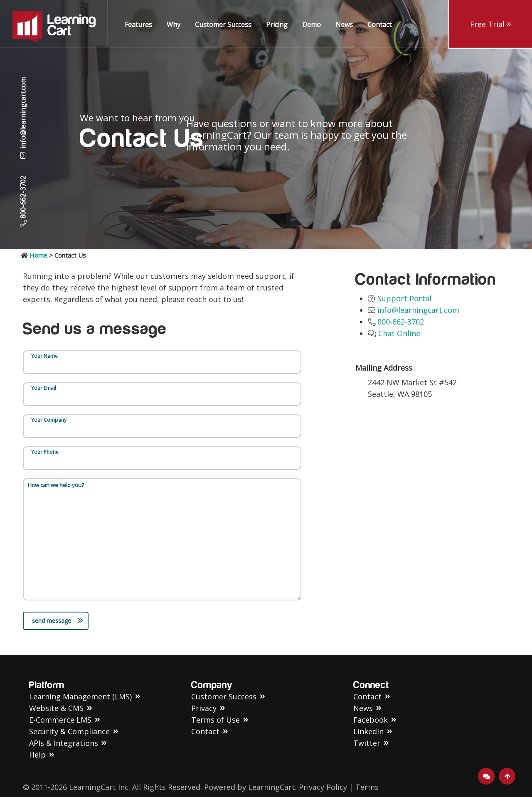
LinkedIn (368, 731)
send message (58, 621)
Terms (367, 787)
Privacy (204, 708)
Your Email (44, 388)
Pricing (277, 25)
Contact (379, 25)
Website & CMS (56, 708)
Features (138, 25)
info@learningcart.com (23, 118)
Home (38, 255)
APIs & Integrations (64, 743)
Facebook (371, 720)
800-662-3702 (23, 197)
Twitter (367, 743)
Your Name (44, 356)
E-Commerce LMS (60, 720)
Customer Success (223, 25)
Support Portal (404, 298)
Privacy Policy (323, 787)
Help (37, 755)
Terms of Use (216, 720)
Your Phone (45, 452)
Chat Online (399, 333)
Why (174, 25)
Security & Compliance (69, 731)
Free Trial (491, 24)
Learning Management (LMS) (80, 696)
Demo (312, 25)
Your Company (49, 420)
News (344, 25)
